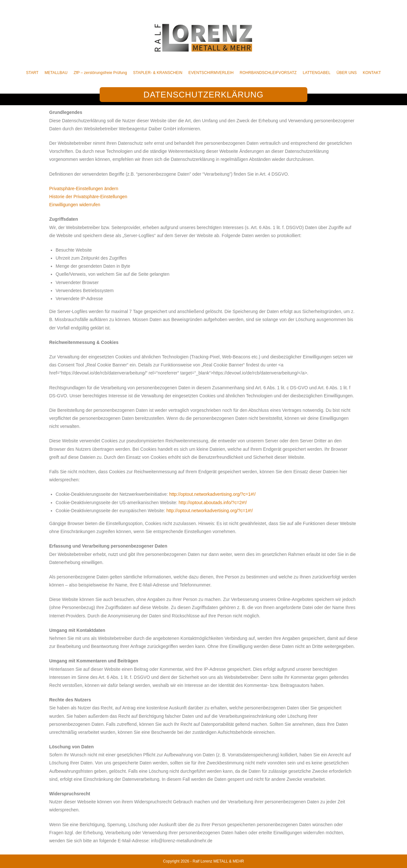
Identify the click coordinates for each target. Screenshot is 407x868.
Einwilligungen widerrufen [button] (75, 205)
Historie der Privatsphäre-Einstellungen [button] (88, 197)
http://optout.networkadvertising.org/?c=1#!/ (212, 494)
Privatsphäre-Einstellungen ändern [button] (84, 189)
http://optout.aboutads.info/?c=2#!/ (213, 503)
